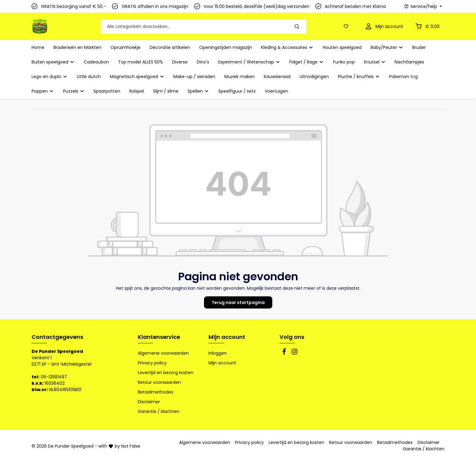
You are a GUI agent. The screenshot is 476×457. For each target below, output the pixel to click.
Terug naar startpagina (238, 302)
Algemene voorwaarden (163, 353)
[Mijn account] (384, 27)
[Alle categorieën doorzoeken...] (194, 27)
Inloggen (218, 353)
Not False (131, 446)
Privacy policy (152, 363)
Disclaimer (149, 402)
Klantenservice (159, 337)
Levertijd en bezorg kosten (166, 373)
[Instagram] (294, 353)
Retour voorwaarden (159, 382)
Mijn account (227, 337)
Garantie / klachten (159, 411)
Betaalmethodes (156, 392)
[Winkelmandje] (427, 27)
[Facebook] (285, 353)
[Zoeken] (297, 27)
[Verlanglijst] (347, 27)
